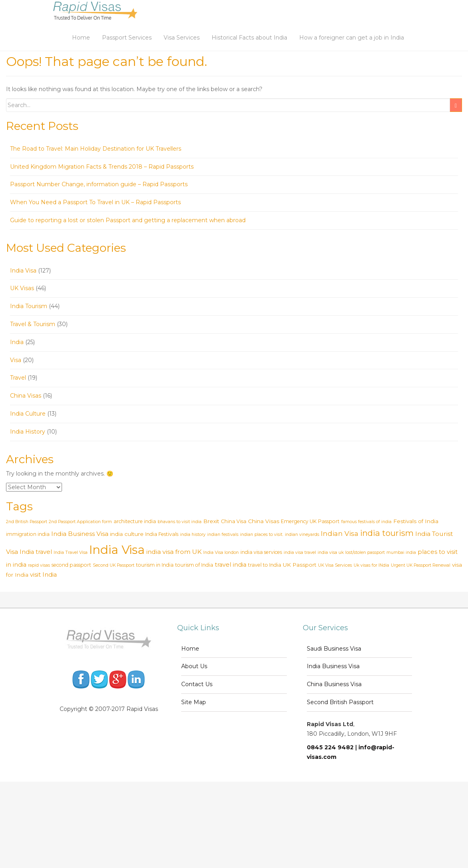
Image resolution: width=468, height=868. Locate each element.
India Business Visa (333, 666)
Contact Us (197, 684)
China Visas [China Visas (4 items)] (264, 521)
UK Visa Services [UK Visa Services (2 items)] (335, 565)
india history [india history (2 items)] (193, 535)
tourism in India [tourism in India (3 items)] (155, 565)
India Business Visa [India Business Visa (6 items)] (80, 534)
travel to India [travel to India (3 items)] (265, 565)
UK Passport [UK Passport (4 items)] (300, 565)
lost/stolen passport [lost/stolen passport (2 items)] (365, 552)
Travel (18, 378)
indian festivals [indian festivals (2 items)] (223, 535)
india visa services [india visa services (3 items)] (261, 552)
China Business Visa (334, 684)
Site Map (194, 702)
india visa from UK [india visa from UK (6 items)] (174, 552)
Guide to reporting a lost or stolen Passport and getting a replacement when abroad (128, 220)
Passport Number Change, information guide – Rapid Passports (99, 184)
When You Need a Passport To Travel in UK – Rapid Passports (95, 202)
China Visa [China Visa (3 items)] (234, 521)
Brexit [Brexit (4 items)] (211, 521)
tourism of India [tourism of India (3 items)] (194, 565)
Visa (16, 360)
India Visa (23, 271)
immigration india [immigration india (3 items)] (28, 534)
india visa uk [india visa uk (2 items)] (331, 552)
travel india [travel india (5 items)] (231, 565)
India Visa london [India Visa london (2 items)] (221, 552)
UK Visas (22, 288)
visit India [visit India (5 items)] (43, 575)
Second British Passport (340, 702)
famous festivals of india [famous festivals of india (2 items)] (366, 522)
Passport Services (127, 38)
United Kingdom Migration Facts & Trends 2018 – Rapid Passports (102, 167)
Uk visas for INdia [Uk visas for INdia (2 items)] (371, 565)
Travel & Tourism (33, 324)
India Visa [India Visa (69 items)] (117, 550)
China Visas (26, 396)
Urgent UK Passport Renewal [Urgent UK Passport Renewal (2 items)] (421, 565)
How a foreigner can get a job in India (352, 38)
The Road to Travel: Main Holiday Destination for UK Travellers (96, 149)
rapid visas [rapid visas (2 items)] (39, 565)
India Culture (28, 414)
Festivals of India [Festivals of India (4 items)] (416, 521)
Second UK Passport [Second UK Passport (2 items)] (114, 565)
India (17, 342)
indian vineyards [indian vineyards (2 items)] (302, 535)
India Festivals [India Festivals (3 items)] (162, 534)
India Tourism (29, 306)
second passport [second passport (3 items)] (71, 565)
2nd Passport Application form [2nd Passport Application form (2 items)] (80, 522)
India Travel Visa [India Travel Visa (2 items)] (71, 552)
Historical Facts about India (249, 38)
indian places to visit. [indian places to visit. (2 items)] (262, 535)
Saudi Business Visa (334, 649)
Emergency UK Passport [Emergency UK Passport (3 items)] (310, 521)
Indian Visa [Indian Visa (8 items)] (340, 533)
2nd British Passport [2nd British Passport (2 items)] (27, 522)
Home (81, 38)
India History (28, 432)
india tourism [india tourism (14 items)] (387, 533)
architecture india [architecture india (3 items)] (135, 521)
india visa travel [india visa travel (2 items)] (300, 552)
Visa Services (182, 38)
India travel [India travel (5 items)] (36, 552)
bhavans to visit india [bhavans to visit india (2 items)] (180, 522)
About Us (194, 666)
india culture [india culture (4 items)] (127, 534)
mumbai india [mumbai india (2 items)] (401, 552)
